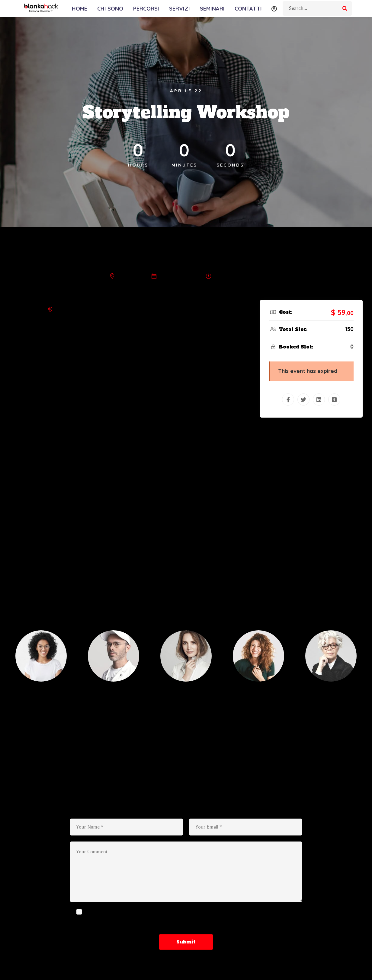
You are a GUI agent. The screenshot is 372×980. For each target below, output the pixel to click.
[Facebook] (288, 399)
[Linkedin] (319, 399)
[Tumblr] (334, 399)
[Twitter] (303, 399)
